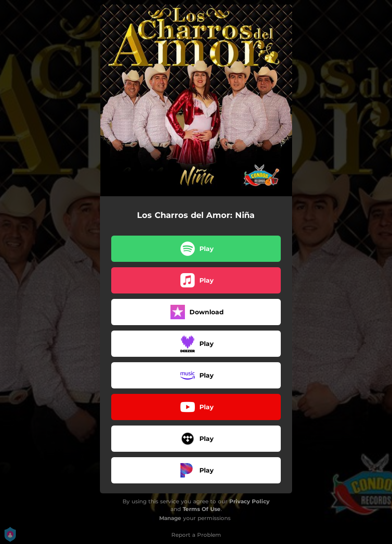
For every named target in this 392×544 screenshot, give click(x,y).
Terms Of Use (202, 509)
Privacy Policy (249, 501)
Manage (170, 518)
